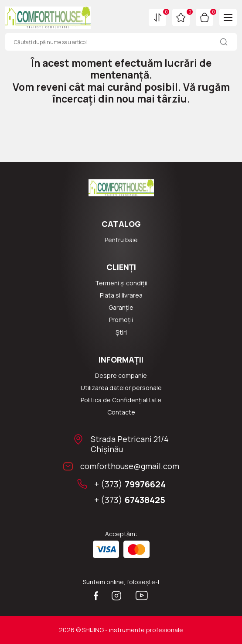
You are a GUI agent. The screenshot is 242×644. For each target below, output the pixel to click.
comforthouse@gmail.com (130, 466)
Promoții (121, 320)
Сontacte (121, 412)
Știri (121, 332)
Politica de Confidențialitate (121, 400)
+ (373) (130, 484)
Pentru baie (121, 240)
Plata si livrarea (121, 295)
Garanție (121, 308)
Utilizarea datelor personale (121, 388)
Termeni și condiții (121, 283)
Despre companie (121, 376)
